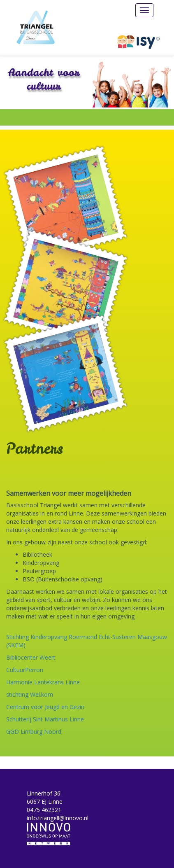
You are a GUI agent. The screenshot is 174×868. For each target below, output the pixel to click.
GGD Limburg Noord (34, 731)
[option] (87, 82)
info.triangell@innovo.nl (58, 818)
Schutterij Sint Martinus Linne (45, 719)
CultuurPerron (25, 670)
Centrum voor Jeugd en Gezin (45, 707)
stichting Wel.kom (30, 694)
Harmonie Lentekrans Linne (43, 682)
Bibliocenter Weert (31, 657)
